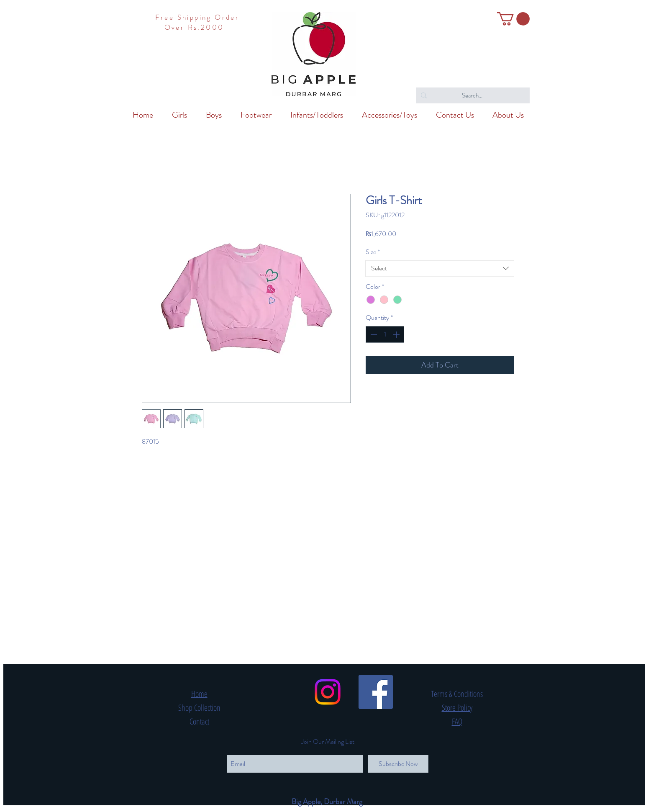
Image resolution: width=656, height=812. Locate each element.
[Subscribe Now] (398, 764)
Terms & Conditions (457, 694)
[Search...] (472, 95)
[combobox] (440, 268)
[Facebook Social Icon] (376, 692)
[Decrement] (373, 334)
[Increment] (397, 334)
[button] (513, 19)
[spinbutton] (385, 334)
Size (373, 252)
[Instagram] (328, 692)
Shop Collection (199, 708)
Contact (199, 721)
